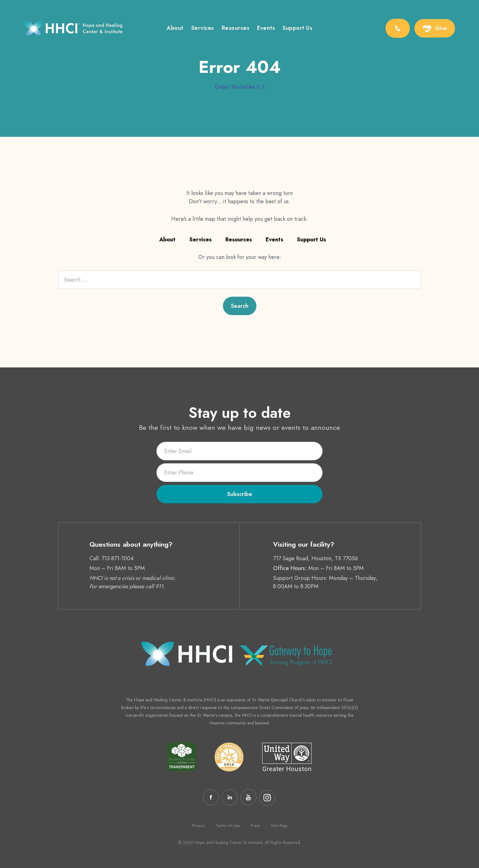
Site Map (279, 826)
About (175, 29)
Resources (236, 29)
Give (441, 28)
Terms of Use (228, 826)
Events (266, 29)
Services (203, 29)
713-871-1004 (118, 558)
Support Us (297, 29)
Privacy (198, 826)
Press (255, 826)
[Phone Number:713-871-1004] (398, 28)
